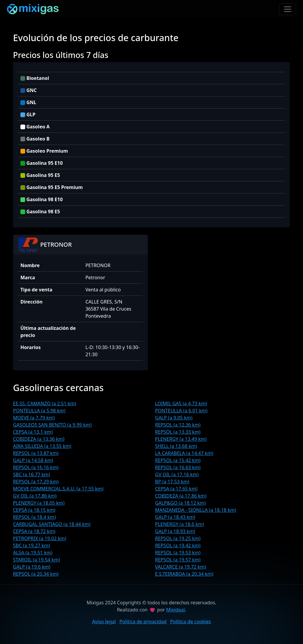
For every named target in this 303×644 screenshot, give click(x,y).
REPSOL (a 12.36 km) (178, 425)
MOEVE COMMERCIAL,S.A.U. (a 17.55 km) (58, 489)
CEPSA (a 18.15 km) (34, 510)
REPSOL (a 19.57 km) (178, 560)
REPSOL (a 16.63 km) (178, 467)
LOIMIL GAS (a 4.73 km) (181, 403)
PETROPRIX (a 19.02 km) (40, 538)
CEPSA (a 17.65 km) (176, 489)
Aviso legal (104, 622)
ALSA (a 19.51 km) (33, 553)
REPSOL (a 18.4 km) (34, 517)
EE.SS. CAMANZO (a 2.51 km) (45, 403)
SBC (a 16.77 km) (32, 474)
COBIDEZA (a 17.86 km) (181, 496)
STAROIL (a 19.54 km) (37, 560)
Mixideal (175, 610)
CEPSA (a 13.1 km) (33, 432)
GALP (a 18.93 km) (175, 531)
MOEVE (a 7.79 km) (34, 418)
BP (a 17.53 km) (172, 482)
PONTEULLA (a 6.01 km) (181, 411)
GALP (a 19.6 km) (32, 567)
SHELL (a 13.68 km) (176, 446)
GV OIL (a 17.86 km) (35, 496)
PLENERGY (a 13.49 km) (181, 439)
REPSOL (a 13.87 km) (36, 453)
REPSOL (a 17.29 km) (36, 482)
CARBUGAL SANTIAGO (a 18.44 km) (52, 524)
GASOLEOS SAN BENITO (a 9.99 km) (52, 425)
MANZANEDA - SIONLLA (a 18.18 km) (196, 510)
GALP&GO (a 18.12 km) (180, 503)
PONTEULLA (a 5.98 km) (39, 411)
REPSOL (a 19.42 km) (178, 545)
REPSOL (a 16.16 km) (36, 467)
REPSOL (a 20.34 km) (36, 574)
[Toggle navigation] (288, 9)
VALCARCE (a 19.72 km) (180, 567)
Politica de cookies (191, 622)
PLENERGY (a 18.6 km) (179, 524)
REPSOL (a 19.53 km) (178, 553)
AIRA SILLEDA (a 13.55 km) (42, 446)
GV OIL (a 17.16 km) (177, 474)
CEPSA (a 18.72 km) (34, 531)
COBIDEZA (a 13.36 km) (39, 439)
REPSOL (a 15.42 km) (178, 460)
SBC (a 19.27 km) (32, 545)
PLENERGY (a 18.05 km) (39, 503)
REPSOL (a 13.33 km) (178, 432)
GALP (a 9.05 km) (174, 418)
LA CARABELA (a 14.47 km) (184, 453)
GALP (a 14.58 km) (33, 460)
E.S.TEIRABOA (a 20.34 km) (184, 574)
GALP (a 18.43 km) (175, 517)
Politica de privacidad (143, 622)
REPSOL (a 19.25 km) (178, 538)
